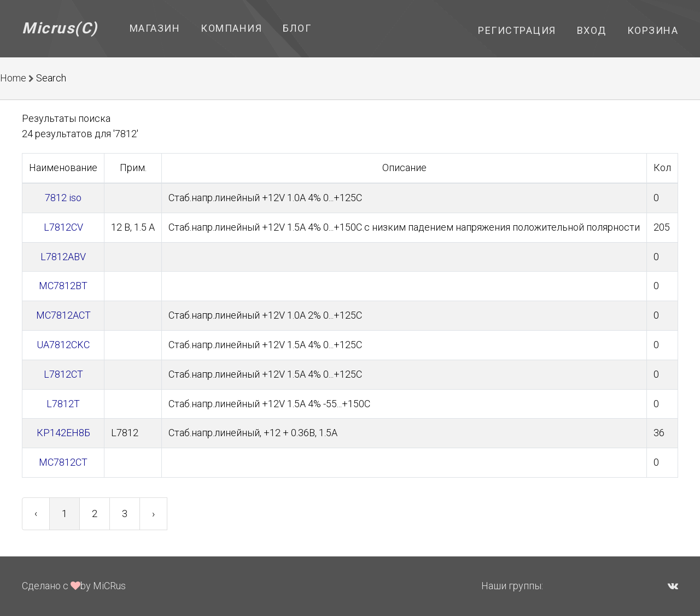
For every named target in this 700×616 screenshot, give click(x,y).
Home (13, 78)
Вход (592, 30)
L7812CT (63, 374)
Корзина (653, 30)
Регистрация (517, 30)
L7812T (63, 404)
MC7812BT (63, 286)
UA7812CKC (63, 345)
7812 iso (63, 198)
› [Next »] (153, 514)
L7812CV (63, 227)
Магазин (155, 28)
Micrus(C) (60, 28)
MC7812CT (63, 462)
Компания (231, 28)
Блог (297, 28)
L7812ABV (63, 257)
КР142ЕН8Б (63, 433)
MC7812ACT (63, 315)
